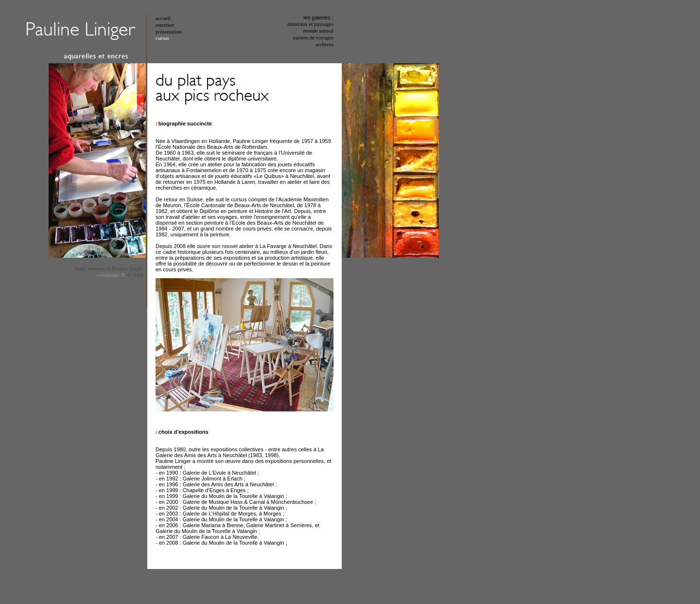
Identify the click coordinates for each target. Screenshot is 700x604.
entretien (165, 25)
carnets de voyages (313, 37)
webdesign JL (112, 275)
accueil (163, 18)
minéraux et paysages (310, 24)
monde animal (318, 31)
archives (324, 44)
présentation (169, 32)
